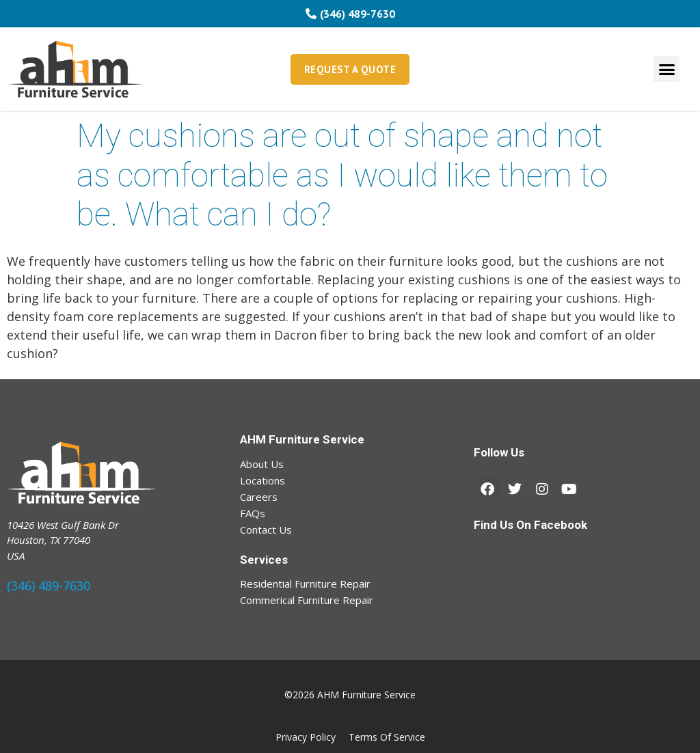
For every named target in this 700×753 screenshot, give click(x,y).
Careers (259, 497)
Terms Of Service (387, 737)
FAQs (253, 513)
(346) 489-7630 (49, 586)
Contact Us (266, 530)
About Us (262, 464)
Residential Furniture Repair (305, 584)
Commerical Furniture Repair (307, 600)
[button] (667, 69)
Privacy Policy (306, 737)
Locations (262, 480)
